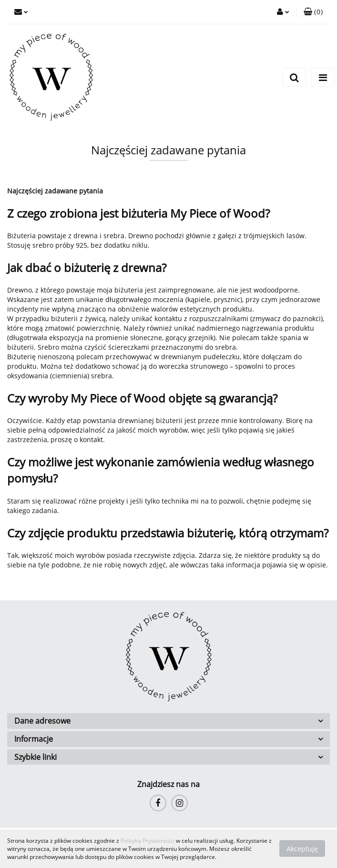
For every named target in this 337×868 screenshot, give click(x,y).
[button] (313, 12)
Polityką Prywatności (148, 841)
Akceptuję (302, 849)
